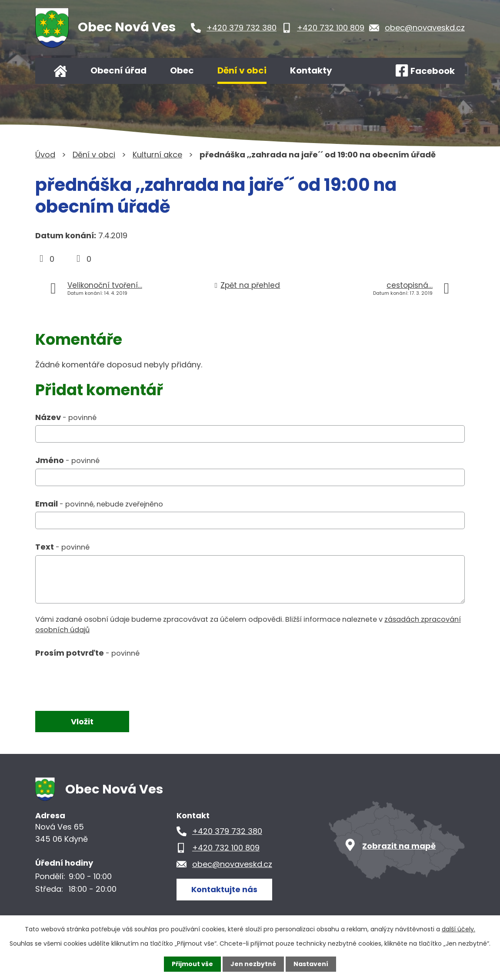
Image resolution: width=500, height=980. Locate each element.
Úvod (60, 71)
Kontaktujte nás (224, 889)
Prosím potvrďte (87, 653)
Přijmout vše (192, 964)
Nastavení (311, 964)
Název (66, 417)
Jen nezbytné (253, 964)
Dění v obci (242, 70)
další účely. (458, 929)
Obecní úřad (118, 70)
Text (62, 547)
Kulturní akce (157, 155)
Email (99, 504)
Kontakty (311, 70)
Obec (182, 70)
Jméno (67, 460)
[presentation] (101, 680)
